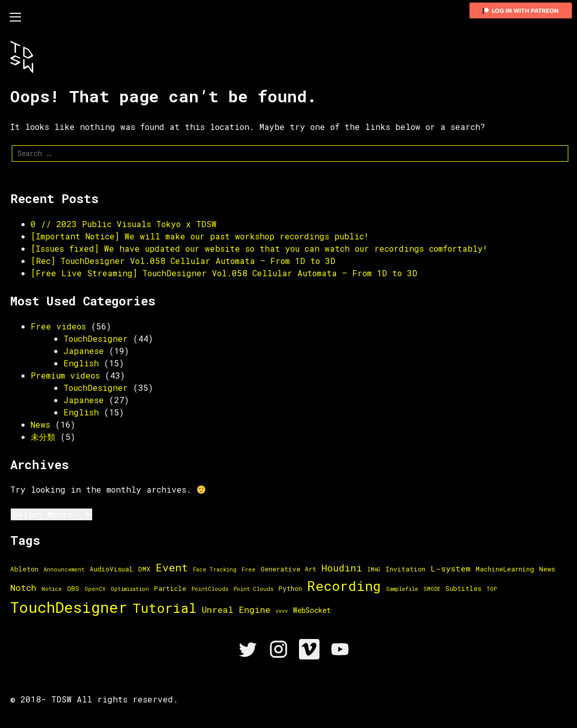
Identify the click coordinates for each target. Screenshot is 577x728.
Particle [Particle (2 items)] (170, 588)
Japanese (84, 351)
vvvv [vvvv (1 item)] (282, 611)
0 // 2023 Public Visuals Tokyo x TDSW (124, 224)
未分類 (43, 437)
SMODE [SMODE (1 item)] (432, 589)
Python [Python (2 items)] (290, 588)
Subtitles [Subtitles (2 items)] (463, 588)
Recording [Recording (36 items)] (344, 586)
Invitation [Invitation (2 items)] (405, 569)
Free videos (58, 326)
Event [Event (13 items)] (172, 567)
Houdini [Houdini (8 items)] (342, 568)
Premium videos (65, 375)
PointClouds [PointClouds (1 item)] (210, 589)
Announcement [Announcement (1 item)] (64, 569)
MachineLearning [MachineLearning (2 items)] (505, 569)
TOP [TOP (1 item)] (491, 589)
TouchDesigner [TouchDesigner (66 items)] (69, 607)
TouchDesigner (96, 338)
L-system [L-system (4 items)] (451, 568)
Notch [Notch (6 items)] (23, 588)
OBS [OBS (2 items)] (73, 588)
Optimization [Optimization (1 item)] (130, 589)
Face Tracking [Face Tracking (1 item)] (215, 569)
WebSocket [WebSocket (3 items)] (312, 610)
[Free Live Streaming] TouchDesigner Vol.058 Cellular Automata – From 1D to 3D (224, 273)
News (40, 424)
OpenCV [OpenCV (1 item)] (95, 589)
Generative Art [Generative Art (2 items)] (288, 569)
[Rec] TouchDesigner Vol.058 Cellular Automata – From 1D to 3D (183, 261)
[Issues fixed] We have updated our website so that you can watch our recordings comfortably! (259, 248)
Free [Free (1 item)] (249, 569)
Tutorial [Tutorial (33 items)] (165, 608)
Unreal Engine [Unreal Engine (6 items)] (236, 610)
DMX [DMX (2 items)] (144, 569)
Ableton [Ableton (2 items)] (24, 569)
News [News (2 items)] (547, 569)
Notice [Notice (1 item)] (52, 589)
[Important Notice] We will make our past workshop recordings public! (200, 236)
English (81, 363)
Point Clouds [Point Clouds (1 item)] (253, 589)
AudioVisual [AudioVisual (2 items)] (111, 569)
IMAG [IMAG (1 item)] (374, 569)
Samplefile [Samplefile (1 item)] (402, 589)
